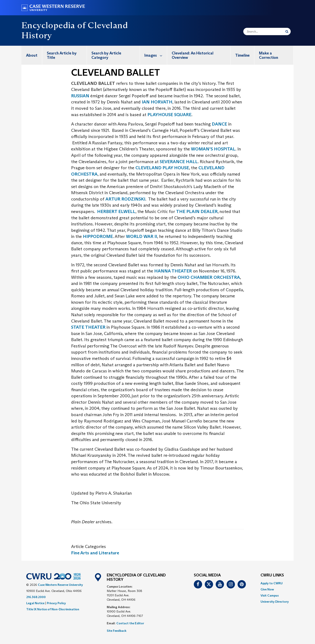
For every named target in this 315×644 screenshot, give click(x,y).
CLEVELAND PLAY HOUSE (162, 168)
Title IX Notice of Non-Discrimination (53, 609)
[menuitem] (32, 55)
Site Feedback (117, 631)
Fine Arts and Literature (95, 553)
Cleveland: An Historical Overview (193, 55)
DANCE (219, 124)
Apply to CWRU (272, 583)
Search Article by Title (62, 55)
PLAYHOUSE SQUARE (169, 115)
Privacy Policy (56, 603)
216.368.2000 (36, 597)
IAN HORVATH (157, 102)
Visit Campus (270, 595)
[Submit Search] (287, 31)
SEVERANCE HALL (179, 162)
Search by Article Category (106, 55)
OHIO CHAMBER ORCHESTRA (209, 277)
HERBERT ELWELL (116, 211)
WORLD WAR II (142, 236)
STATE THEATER (88, 327)
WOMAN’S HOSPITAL (213, 149)
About (32, 55)
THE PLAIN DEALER (197, 211)
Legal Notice (35, 603)
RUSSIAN (80, 96)
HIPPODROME (98, 236)
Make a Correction (269, 55)
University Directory (275, 602)
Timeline (242, 55)
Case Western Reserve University (60, 585)
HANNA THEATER (173, 271)
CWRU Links (272, 575)
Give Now (267, 589)
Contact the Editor (130, 623)
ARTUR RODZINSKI (125, 199)
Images (156, 55)
